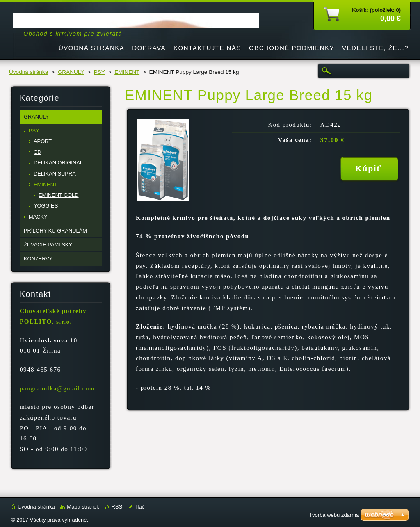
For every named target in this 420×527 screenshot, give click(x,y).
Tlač (139, 507)
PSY (99, 72)
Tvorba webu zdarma (334, 515)
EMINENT (127, 72)
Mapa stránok (83, 507)
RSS (117, 507)
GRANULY (71, 72)
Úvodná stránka (29, 72)
